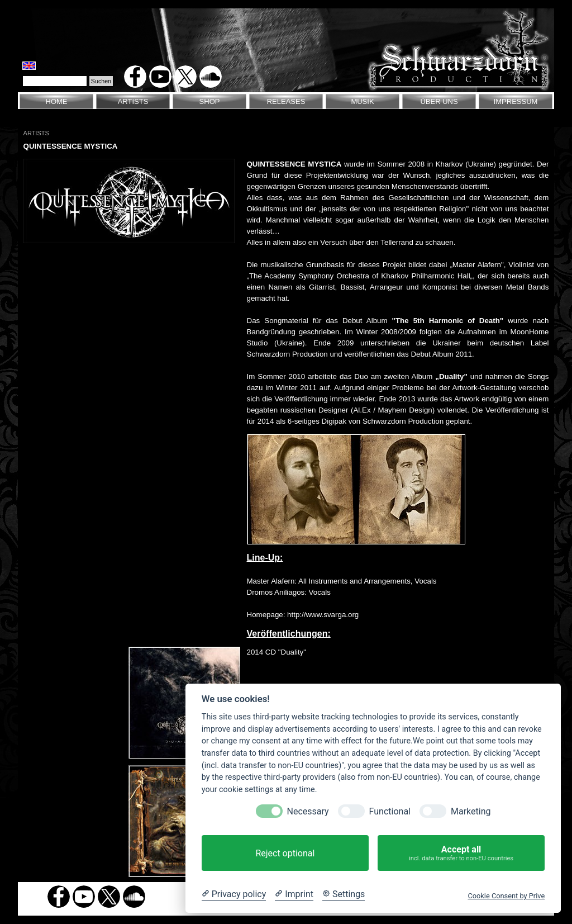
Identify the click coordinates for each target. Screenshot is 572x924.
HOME (57, 101)
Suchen (101, 81)
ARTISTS (133, 101)
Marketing (471, 811)
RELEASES (286, 101)
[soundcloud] (211, 77)
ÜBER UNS (439, 101)
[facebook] (135, 77)
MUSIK (362, 101)
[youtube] (160, 77)
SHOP (210, 101)
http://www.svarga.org (323, 615)
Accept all (461, 853)
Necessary (308, 811)
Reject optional (285, 853)
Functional (390, 811)
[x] (185, 77)
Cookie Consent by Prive (506, 896)
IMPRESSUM (516, 101)
